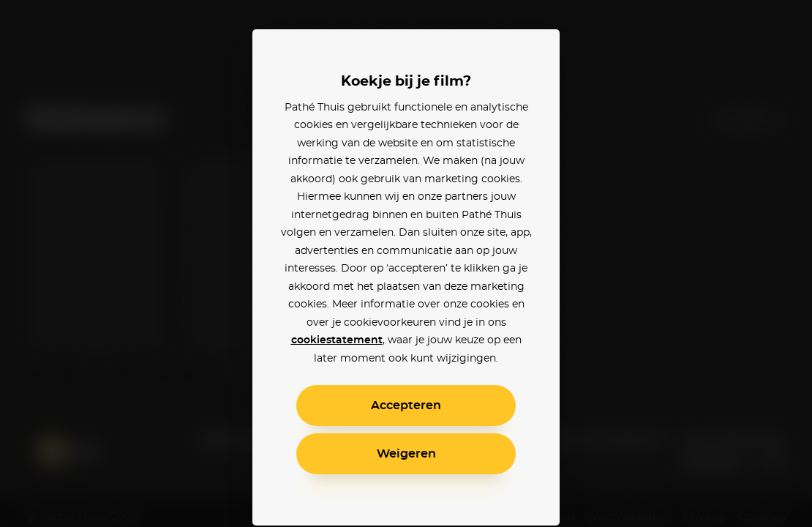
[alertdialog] (406, 263)
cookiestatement (337, 340)
